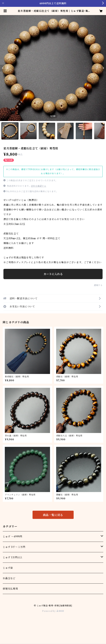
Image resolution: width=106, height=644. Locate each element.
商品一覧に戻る (53, 515)
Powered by (53, 611)
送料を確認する (39, 186)
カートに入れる (53, 274)
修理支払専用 (10, 589)
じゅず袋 (8, 568)
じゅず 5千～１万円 (14, 547)
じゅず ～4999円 (13, 537)
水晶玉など (9, 578)
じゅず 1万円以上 (13, 557)
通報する (98, 285)
